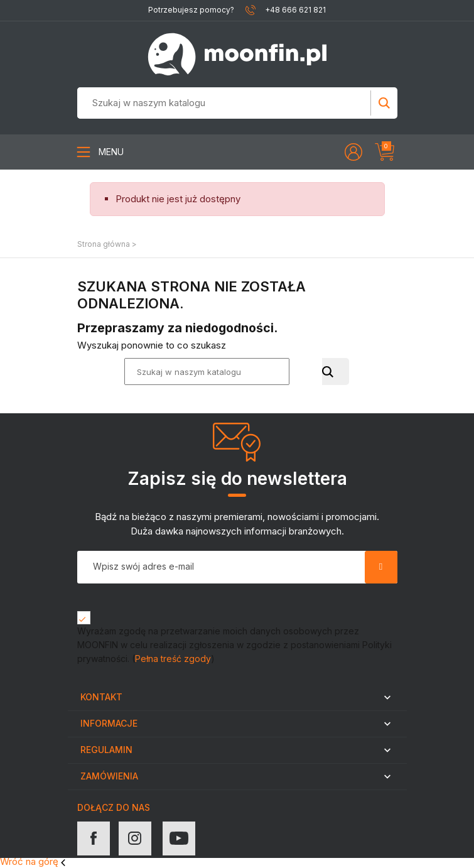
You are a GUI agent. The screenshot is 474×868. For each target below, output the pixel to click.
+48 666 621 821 (295, 10)
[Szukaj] (201, 103)
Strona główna (104, 244)
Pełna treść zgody (173, 659)
